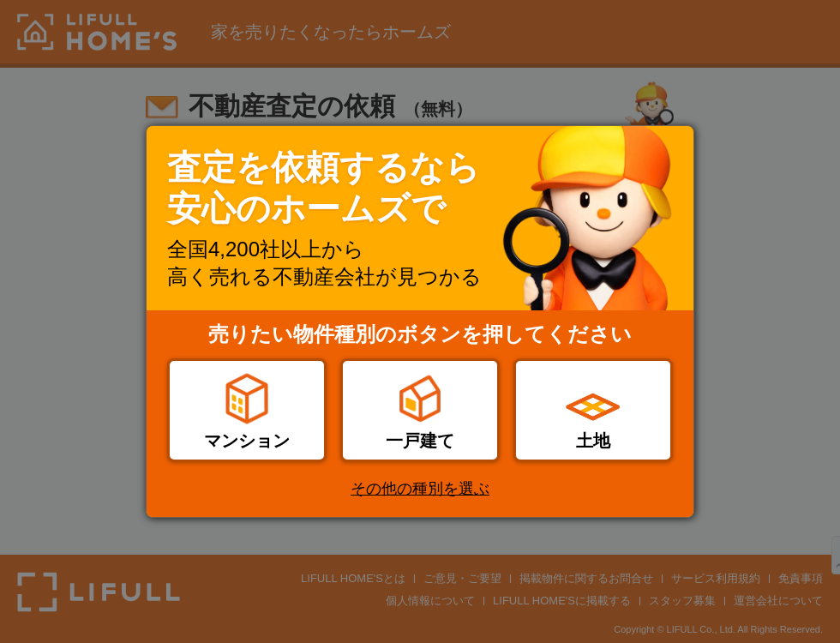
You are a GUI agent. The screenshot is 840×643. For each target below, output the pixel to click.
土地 (593, 441)
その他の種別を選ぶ (420, 489)
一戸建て (420, 441)
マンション (247, 441)
